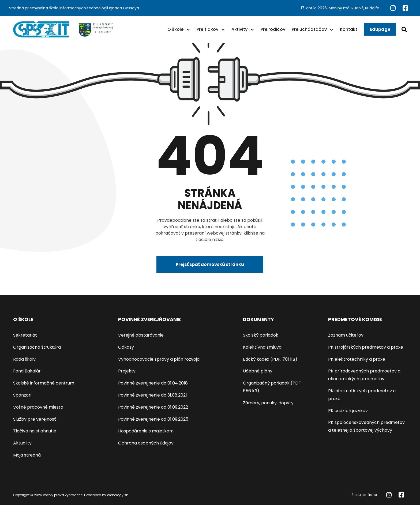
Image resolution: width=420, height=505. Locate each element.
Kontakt (349, 29)
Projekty (127, 371)
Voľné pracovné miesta (38, 407)
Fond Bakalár (27, 371)
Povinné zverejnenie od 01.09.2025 (153, 419)
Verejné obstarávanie (141, 335)
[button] (188, 29)
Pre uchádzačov (309, 29)
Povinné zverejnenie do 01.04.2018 (153, 383)
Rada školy (24, 359)
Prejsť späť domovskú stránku (210, 264)
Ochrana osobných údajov (146, 443)
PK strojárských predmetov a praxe (366, 347)
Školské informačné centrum (44, 383)
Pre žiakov (207, 29)
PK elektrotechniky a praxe (357, 359)
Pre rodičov (273, 29)
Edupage (380, 29)
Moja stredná (27, 455)
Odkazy (126, 347)
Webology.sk (117, 495)
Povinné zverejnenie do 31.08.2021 (153, 395)
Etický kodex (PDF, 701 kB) (270, 359)
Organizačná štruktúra (37, 347)
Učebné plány (258, 371)
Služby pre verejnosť (35, 419)
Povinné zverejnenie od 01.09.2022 (153, 407)
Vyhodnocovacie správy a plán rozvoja (159, 359)
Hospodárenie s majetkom (146, 431)
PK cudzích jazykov (348, 411)
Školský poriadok (261, 335)
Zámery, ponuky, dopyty (268, 403)
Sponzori (22, 395)
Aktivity (239, 29)
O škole (175, 29)
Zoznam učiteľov (346, 335)
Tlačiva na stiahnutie (35, 431)
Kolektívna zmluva (262, 347)
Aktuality (22, 443)
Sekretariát (25, 335)
